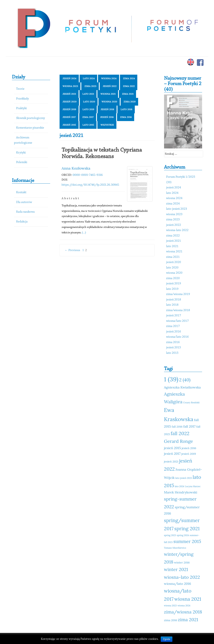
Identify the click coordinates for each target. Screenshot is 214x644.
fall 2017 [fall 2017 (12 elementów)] (189, 426)
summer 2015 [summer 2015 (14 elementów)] (187, 541)
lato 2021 (88, 94)
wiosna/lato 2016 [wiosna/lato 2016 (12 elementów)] (178, 584)
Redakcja (22, 222)
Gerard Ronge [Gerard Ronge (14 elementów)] (179, 441)
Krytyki (21, 153)
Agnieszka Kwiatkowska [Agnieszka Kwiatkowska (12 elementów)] (182, 387)
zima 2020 (130, 102)
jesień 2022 (110, 86)
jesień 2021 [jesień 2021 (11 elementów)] (171, 461)
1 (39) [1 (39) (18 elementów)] (171, 379)
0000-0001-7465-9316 (88, 175)
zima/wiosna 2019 (178, 294)
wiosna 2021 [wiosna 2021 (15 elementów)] (188, 599)
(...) (84, 232)
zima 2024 (129, 78)
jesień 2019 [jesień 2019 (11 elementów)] (189, 454)
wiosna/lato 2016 (177, 337)
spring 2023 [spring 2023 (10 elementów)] (170, 535)
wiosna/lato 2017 (177, 321)
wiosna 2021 (108, 94)
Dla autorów (24, 202)
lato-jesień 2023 (177, 209)
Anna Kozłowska (76, 168)
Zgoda (167, 639)
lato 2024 (89, 78)
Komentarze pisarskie (30, 128)
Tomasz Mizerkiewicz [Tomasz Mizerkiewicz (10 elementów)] (175, 548)
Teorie (20, 89)
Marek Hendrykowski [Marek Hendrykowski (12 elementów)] (181, 492)
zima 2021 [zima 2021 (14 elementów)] (188, 620)
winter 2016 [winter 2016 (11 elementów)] (182, 562)
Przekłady (22, 99)
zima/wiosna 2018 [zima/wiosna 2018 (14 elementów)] (183, 612)
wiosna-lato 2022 (177, 230)
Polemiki (22, 162)
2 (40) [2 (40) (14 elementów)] (185, 380)
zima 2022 (129, 86)
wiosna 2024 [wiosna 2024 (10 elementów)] (184, 606)
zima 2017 (88, 117)
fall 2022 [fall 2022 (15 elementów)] (180, 433)
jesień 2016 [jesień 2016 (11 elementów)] (189, 448)
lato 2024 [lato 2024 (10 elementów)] (179, 486)
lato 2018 (126, 109)
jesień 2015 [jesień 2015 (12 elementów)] (173, 448)
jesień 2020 (70, 102)
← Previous (73, 250)
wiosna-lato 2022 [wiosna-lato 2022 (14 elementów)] (182, 577)
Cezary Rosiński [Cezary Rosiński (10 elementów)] (191, 402)
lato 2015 (88, 125)
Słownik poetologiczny (31, 118)
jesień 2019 (69, 109)
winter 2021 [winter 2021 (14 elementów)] (176, 569)
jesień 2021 (69, 94)
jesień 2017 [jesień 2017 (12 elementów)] (172, 454)
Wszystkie (107, 125)
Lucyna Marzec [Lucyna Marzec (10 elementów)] (193, 486)
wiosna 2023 (70, 86)
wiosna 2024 (109, 78)
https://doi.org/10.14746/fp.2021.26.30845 (90, 185)
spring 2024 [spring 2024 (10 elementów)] (183, 535)
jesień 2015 (69, 125)
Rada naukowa (25, 212)
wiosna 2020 (109, 102)
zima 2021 (128, 94)
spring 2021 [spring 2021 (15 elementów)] (187, 528)
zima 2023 (90, 86)
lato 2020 (89, 102)
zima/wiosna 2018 (178, 310)
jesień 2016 (107, 117)
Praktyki (21, 108)
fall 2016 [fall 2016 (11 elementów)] (177, 427)
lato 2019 (88, 109)
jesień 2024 (70, 78)
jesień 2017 (69, 117)
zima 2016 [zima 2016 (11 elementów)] (171, 620)
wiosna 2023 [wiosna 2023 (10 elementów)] (170, 606)
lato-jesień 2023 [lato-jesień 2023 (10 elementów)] (184, 478)
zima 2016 (126, 117)
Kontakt (21, 192)
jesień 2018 (108, 109)
